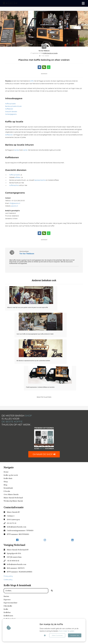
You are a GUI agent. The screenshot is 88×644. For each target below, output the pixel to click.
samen (25, 150)
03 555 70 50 (12, 523)
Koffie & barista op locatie (50, 53)
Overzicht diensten (11, 112)
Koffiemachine (14, 185)
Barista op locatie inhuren (13, 106)
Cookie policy (8, 580)
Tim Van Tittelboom (44, 51)
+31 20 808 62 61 (13, 561)
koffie (32, 81)
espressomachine (40, 180)
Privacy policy (8, 576)
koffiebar (18, 177)
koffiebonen (9, 135)
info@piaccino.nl (15, 203)
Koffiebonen (9, 109)
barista (17, 150)
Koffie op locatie (10, 104)
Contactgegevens (11, 114)
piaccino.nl (14, 206)
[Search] (52, 591)
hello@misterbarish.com (17, 527)
